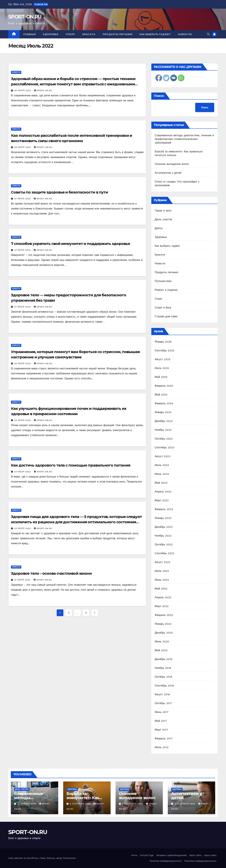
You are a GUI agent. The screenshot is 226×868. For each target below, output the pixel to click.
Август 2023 (162, 456)
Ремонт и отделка (166, 290)
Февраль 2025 (164, 386)
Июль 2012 (162, 747)
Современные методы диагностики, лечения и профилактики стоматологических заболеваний (184, 139)
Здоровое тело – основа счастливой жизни (51, 573)
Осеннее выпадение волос (172, 164)
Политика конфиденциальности (166, 861)
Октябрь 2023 (164, 439)
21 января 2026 (27, 804)
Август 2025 (162, 359)
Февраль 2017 (164, 738)
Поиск (159, 96)
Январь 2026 (163, 342)
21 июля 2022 (23, 580)
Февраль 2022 (164, 615)
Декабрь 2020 (164, 633)
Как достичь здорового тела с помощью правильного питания (71, 465)
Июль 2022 (162, 571)
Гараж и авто (163, 211)
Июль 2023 (162, 465)
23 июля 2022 (23, 472)
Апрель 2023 (163, 492)
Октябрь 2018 (163, 677)
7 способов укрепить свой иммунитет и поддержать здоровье (70, 244)
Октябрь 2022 (164, 544)
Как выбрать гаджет (155, 34)
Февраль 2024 (164, 403)
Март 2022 (162, 606)
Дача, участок (163, 219)
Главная (30, 34)
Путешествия (163, 281)
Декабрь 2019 (163, 659)
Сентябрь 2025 (164, 350)
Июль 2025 (162, 368)
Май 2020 (161, 650)
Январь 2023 (163, 518)
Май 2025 (161, 377)
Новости (185, 34)
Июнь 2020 (162, 641)
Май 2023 (161, 483)
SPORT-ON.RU (25, 17)
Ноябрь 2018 (163, 668)
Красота (89, 34)
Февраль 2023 (164, 509)
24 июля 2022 (23, 364)
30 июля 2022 (23, 91)
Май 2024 (161, 395)
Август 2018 (162, 694)
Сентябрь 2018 (164, 686)
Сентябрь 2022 (164, 553)
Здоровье (51, 34)
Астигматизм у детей (168, 173)
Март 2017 (161, 730)
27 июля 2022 (23, 199)
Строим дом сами (166, 316)
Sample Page (147, 855)
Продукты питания (117, 34)
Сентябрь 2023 (164, 447)
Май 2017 (161, 721)
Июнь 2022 (162, 580)
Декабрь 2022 (164, 527)
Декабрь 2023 (164, 421)
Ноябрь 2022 (163, 536)
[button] (208, 34)
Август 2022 (162, 562)
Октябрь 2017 (163, 703)
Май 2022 (161, 589)
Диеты (159, 228)
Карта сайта (195, 855)
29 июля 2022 (23, 147)
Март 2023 (162, 500)
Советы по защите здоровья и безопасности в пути (59, 192)
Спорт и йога (163, 308)
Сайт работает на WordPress (24, 858)
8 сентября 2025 (81, 804)
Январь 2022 (163, 624)
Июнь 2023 (162, 474)
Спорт (70, 34)
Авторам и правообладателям (172, 855)
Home (134, 855)
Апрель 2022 (163, 597)
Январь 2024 (163, 412)
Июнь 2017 (161, 712)
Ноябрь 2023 (163, 430)
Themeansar (69, 858)
